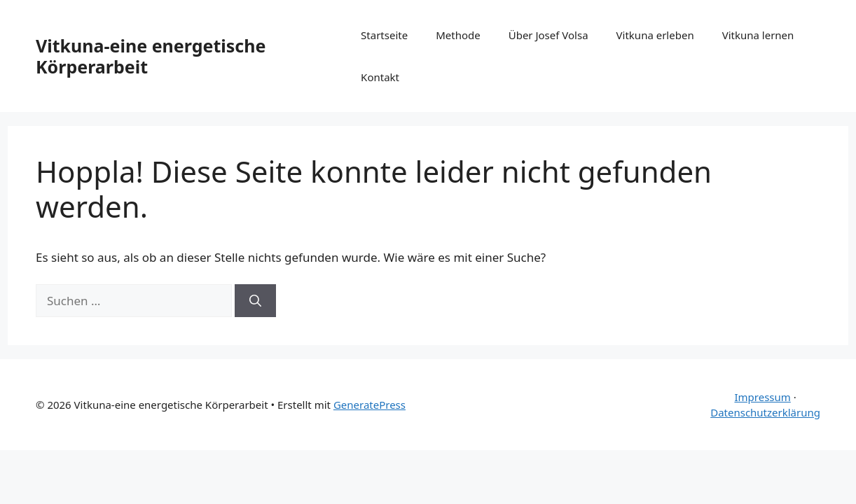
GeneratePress (370, 405)
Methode (458, 35)
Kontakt (380, 77)
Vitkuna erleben (655, 35)
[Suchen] (255, 301)
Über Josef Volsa (548, 35)
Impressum (762, 397)
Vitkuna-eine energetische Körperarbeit (151, 56)
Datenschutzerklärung (765, 412)
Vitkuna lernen (758, 35)
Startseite (384, 35)
